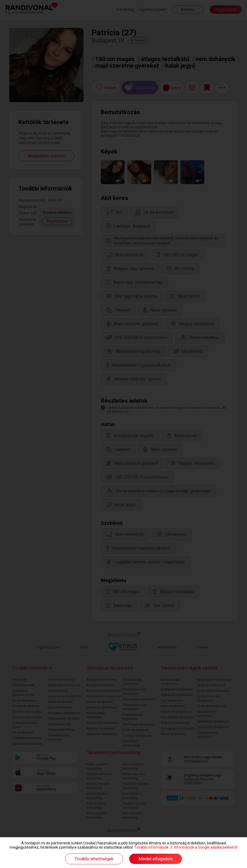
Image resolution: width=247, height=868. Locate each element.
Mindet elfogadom (156, 859)
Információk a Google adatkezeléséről (206, 847)
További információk (151, 847)
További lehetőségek (94, 859)
